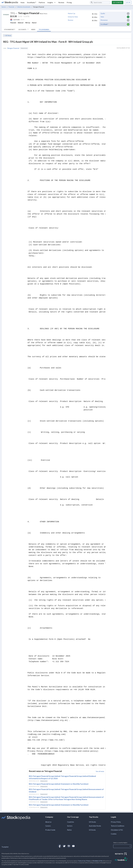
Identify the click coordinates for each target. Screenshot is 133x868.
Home (22, 2)
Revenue (71, 20)
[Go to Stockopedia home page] (10, 2)
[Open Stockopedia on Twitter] (64, 846)
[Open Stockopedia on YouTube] (73, 846)
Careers (48, 826)
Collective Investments (24, 7)
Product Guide (50, 830)
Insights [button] (52, 2)
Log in (128, 2)
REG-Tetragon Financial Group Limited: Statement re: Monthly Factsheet (59, 784)
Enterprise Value (73, 17)
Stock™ (104, 24)
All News (7, 35)
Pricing (69, 2)
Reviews (61, 2)
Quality (103, 13)
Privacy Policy (116, 822)
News (33, 30)
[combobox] (100, 2)
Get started (118, 2)
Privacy (88, 861)
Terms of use (82, 861)
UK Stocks (92, 822)
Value (102, 17)
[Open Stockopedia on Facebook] (60, 846)
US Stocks (92, 830)
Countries (71, 822)
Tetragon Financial (13, 48)
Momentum (104, 20)
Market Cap (72, 13)
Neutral (34, 23)
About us (48, 822)
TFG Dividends (44, 30)
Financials (11, 7)
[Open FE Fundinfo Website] (123, 859)
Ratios (69, 830)
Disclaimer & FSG (117, 830)
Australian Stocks (95, 826)
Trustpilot (5, 847)
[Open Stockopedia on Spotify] (69, 846)
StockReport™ (10, 30)
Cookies (114, 834)
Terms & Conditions (118, 826)
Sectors (4, 7)
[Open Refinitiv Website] (123, 854)
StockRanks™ (32, 2)
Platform (42, 2)
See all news (100, 771)
